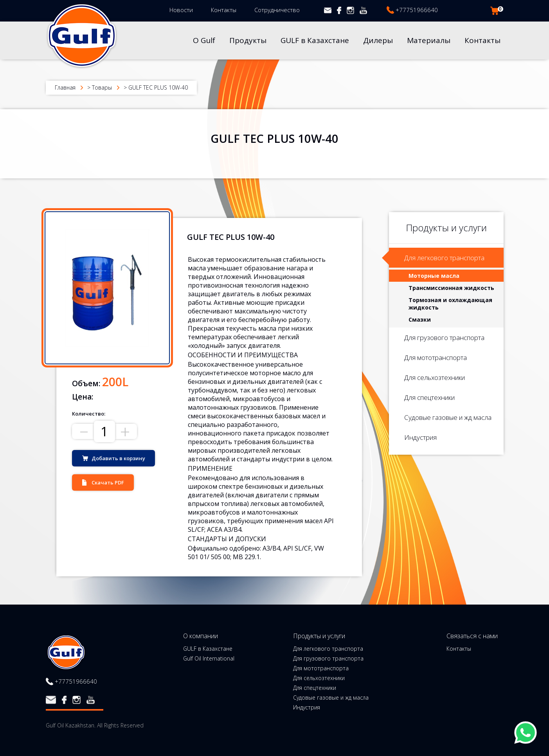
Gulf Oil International (209, 659)
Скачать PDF (108, 482)
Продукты (248, 40)
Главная (65, 87)
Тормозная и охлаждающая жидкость (450, 304)
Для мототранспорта (436, 357)
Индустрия (420, 437)
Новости (181, 10)
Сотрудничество (277, 10)
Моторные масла (434, 276)
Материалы (429, 40)
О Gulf (204, 40)
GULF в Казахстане (315, 40)
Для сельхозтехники (435, 377)
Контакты (224, 10)
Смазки (420, 319)
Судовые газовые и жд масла (448, 417)
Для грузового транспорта (444, 337)
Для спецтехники (429, 397)
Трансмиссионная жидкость (451, 288)
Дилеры (378, 40)
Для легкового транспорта (444, 258)
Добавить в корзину (118, 458)
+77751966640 (417, 10)
